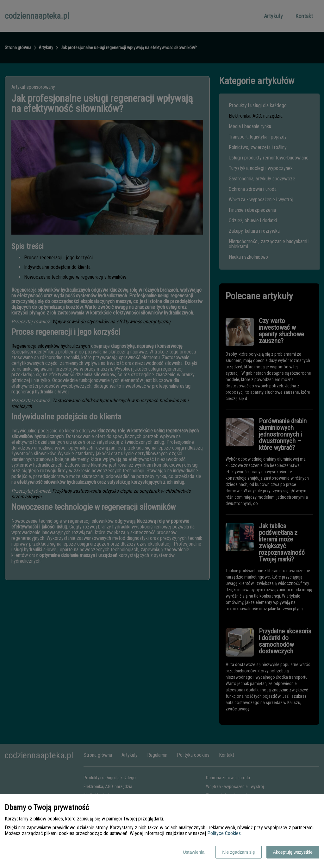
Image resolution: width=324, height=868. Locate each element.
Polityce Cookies (224, 833)
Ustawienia (194, 852)
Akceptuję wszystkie (293, 852)
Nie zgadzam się (239, 852)
